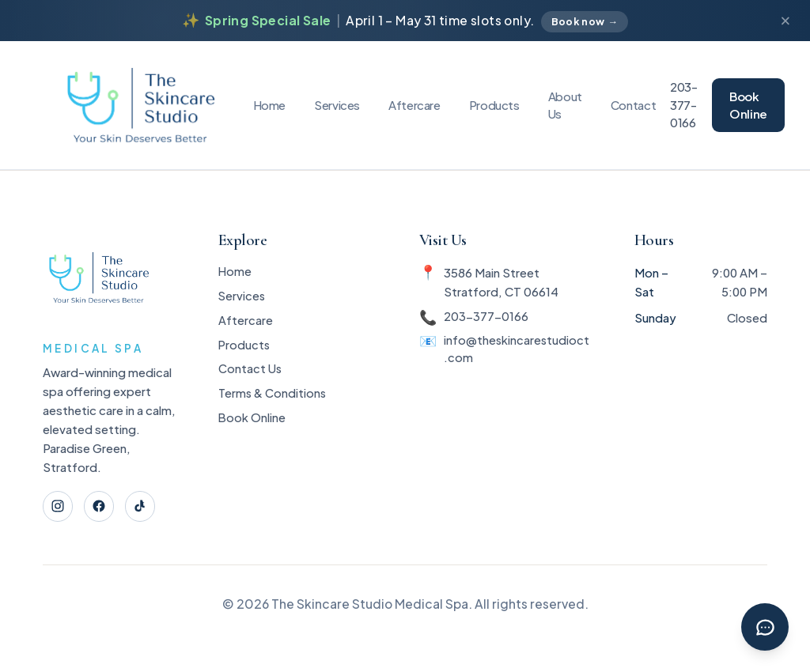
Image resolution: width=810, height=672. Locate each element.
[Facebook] (102, 507)
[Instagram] (59, 507)
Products (494, 105)
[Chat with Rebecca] (764, 626)
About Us (565, 105)
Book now (585, 22)
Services (337, 105)
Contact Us (250, 377)
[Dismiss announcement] (785, 21)
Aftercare (414, 105)
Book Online (748, 105)
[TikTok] (144, 507)
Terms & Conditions (273, 403)
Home (270, 105)
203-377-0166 (684, 105)
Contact (633, 105)
